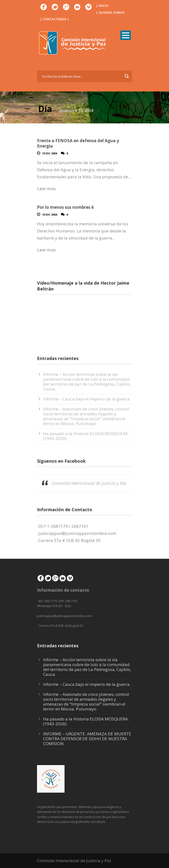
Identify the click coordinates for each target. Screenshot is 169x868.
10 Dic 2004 (50, 153)
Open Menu (126, 35)
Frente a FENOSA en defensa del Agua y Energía (78, 143)
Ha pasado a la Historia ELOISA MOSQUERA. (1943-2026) (86, 436)
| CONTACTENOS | (55, 19)
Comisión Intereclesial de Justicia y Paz (89, 483)
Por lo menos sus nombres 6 (65, 207)
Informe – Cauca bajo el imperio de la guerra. (87, 399)
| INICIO (102, 6)
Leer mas (46, 189)
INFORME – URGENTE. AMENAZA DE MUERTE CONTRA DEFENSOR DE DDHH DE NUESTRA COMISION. (87, 739)
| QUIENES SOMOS (110, 12)
